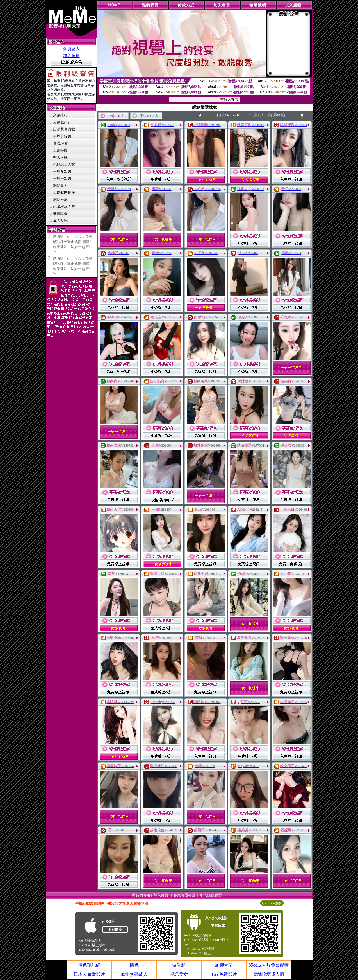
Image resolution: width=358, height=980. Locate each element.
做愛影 (179, 965)
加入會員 (71, 56)
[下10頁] (266, 115)
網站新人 (60, 185)
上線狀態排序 (64, 192)
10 (244, 115)
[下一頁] (252, 115)
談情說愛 (60, 214)
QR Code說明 (272, 903)
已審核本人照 (64, 207)
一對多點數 (62, 171)
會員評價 (60, 143)
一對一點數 (62, 178)
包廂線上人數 (64, 164)
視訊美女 (179, 974)
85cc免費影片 (224, 974)
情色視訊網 (89, 965)
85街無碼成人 (134, 974)
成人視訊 (60, 221)
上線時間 (60, 150)
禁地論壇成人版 (269, 974)
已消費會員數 (64, 129)
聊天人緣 (60, 157)
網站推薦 (60, 200)
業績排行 (60, 115)
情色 (134, 965)
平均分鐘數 (62, 136)
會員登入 (71, 49)
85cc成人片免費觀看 (269, 965)
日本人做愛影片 (89, 974)
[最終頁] (279, 115)
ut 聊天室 (224, 965)
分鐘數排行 (62, 122)
